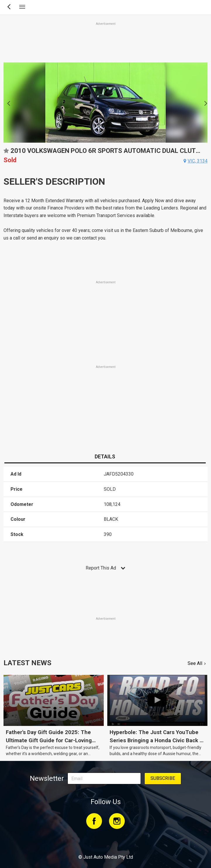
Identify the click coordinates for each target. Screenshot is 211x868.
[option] (105, 103)
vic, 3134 (198, 161)
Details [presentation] (105, 456)
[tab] (105, 457)
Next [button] (204, 103)
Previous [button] (7, 103)
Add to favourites (6, 153)
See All (195, 663)
